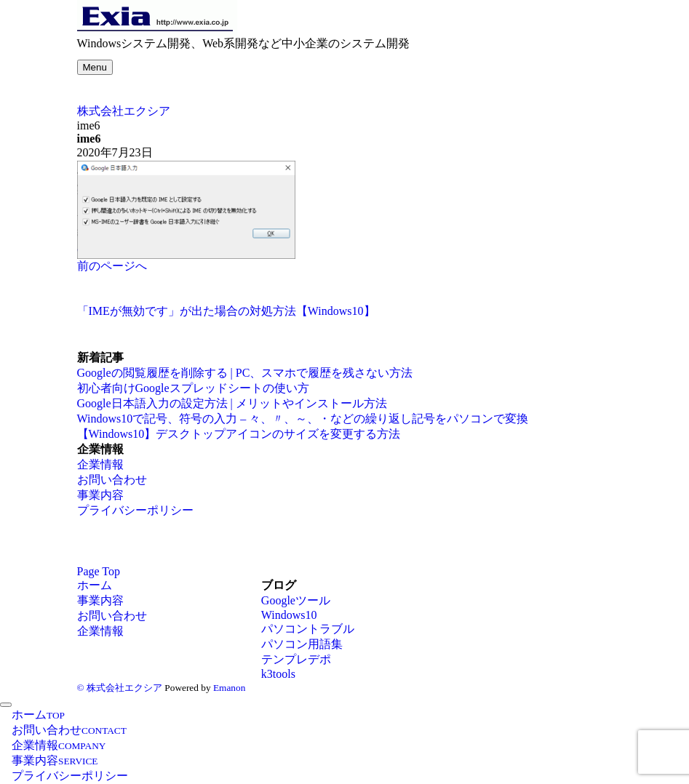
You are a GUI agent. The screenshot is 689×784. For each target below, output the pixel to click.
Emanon (229, 688)
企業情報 (100, 464)
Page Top (99, 571)
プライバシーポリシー (135, 510)
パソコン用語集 (302, 644)
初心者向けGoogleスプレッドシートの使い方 (193, 388)
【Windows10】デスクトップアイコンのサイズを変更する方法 (239, 434)
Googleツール (296, 600)
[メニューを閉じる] (6, 705)
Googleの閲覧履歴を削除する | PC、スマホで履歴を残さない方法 (245, 373)
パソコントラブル (308, 629)
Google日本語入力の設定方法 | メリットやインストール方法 (232, 403)
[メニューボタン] (95, 67)
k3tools (278, 674)
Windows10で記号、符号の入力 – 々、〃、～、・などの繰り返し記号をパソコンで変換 (303, 419)
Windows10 (289, 615)
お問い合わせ (112, 480)
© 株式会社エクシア (120, 688)
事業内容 (100, 495)
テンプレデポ (296, 659)
